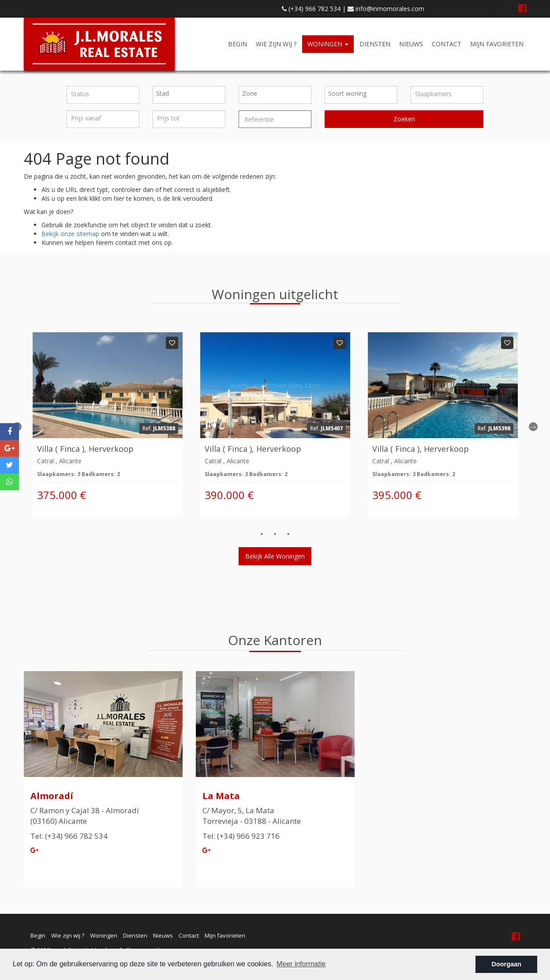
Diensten (375, 44)
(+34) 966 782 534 (311, 9)
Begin (238, 44)
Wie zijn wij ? (276, 44)
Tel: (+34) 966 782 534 (69, 836)
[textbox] (191, 94)
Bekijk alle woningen (275, 556)
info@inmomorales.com (386, 9)
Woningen (328, 44)
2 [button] (275, 534)
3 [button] (288, 534)
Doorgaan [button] (507, 964)
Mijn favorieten (497, 44)
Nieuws (411, 44)
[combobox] (189, 95)
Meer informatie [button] (301, 964)
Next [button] (533, 427)
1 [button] (262, 534)
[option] (108, 424)
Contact (447, 44)
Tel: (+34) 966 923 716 (241, 836)
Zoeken (404, 119)
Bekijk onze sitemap (70, 234)
